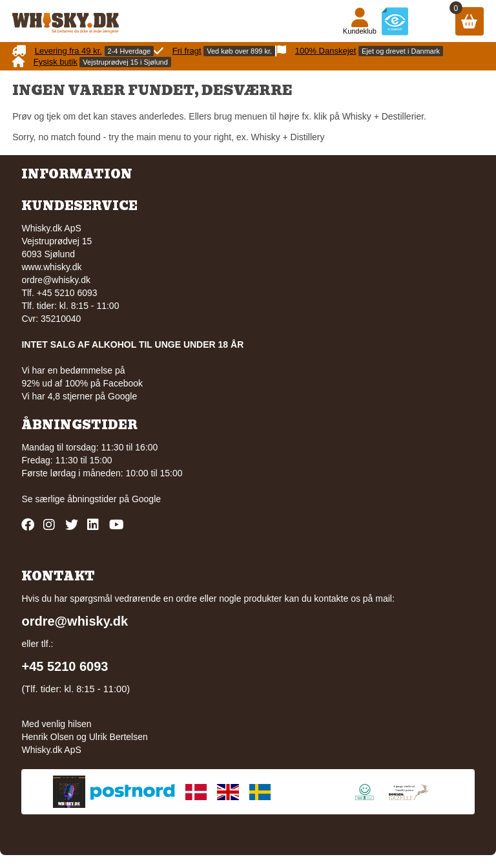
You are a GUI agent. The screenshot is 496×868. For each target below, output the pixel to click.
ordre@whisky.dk (56, 280)
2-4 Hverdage (129, 51)
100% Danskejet (326, 51)
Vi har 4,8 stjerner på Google (79, 396)
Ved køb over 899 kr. (239, 51)
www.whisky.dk (51, 267)
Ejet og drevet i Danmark (401, 51)
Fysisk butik (56, 62)
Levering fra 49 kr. (68, 51)
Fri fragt (187, 51)
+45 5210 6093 (65, 666)
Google (146, 499)
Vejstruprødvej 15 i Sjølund (125, 62)
